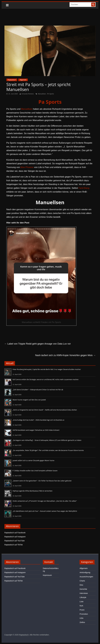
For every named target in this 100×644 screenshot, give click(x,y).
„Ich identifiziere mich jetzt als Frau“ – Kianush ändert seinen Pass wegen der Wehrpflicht (45, 511)
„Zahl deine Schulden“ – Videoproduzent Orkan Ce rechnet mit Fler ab (38, 390)
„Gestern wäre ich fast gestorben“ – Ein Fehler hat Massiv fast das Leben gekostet (42, 481)
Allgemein (23, 80)
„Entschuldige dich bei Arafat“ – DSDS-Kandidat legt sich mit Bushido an (38, 420)
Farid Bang (84, 188)
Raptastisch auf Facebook (15, 533)
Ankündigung (85, 572)
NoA (81, 606)
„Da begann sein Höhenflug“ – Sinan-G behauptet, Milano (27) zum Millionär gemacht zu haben (47, 440)
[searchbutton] (93, 5)
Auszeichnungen (86, 577)
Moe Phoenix (27, 167)
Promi (82, 610)
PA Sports (50, 94)
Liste (82, 602)
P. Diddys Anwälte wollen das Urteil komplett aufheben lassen (35, 471)
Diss (81, 585)
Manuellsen (42, 94)
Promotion (84, 614)
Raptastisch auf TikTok (14, 545)
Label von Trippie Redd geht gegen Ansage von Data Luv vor (38, 344)
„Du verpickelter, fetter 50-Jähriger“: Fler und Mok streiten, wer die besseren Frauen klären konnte (48, 450)
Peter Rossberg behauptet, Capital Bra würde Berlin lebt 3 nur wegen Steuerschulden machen (47, 369)
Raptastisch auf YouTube (15, 541)
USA (81, 618)
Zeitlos (82, 622)
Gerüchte (83, 589)
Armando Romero (28, 94)
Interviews (84, 593)
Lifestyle (83, 597)
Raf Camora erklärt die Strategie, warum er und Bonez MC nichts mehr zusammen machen (46, 380)
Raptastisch (12, 80)
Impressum (47, 575)
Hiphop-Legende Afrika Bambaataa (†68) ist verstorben (33, 491)
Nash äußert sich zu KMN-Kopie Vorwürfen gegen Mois (65, 355)
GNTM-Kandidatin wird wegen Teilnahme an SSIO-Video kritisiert (36, 430)
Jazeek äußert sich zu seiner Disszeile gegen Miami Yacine (33, 461)
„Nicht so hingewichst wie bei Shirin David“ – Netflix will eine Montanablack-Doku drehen (45, 410)
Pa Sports (50, 102)
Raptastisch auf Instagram (15, 537)
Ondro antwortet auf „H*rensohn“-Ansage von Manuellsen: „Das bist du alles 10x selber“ (45, 501)
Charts (82, 581)
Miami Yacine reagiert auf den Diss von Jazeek (29, 400)
